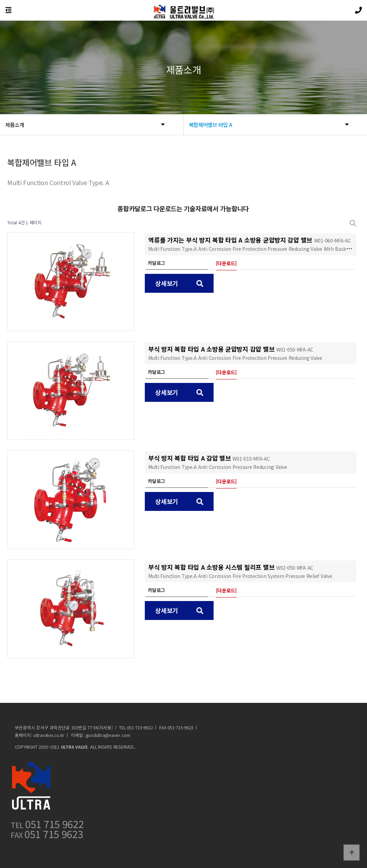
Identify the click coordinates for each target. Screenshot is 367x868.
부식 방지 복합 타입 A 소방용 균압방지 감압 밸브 (235, 353)
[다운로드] (226, 263)
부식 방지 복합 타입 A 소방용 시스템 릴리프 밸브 (240, 571)
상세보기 (179, 283)
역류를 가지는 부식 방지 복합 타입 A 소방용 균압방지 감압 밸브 (252, 244)
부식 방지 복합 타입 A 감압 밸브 (218, 462)
